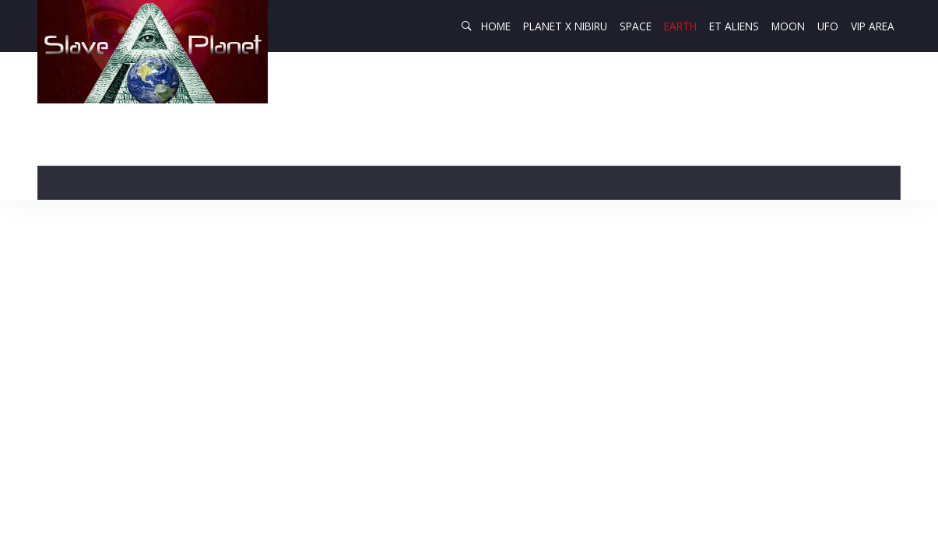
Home (496, 26)
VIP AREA (873, 26)
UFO (828, 26)
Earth (680, 26)
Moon (788, 26)
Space (636, 26)
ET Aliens (734, 26)
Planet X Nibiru (565, 26)
